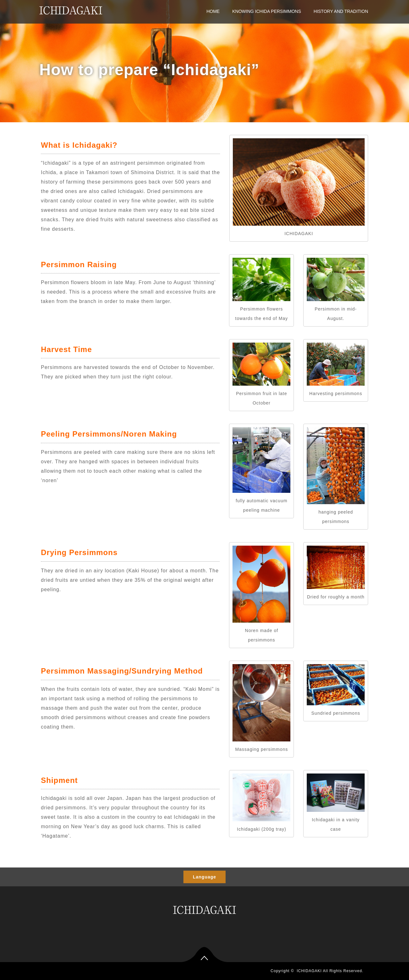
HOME (213, 11)
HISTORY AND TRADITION (341, 11)
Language (204, 877)
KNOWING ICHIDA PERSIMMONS (267, 11)
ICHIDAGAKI (309, 971)
